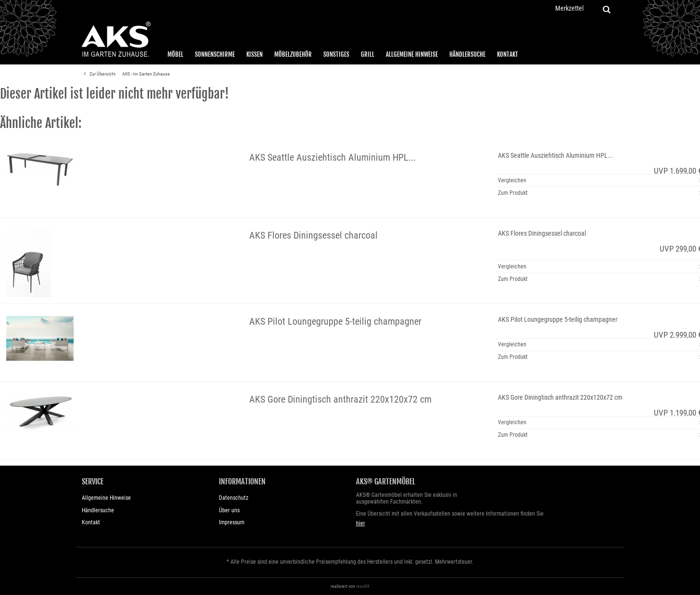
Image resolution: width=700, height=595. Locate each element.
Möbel (175, 54)
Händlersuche (467, 54)
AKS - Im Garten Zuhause (146, 74)
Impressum (232, 522)
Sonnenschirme (215, 54)
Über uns (229, 510)
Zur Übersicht (98, 74)
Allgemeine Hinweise (412, 54)
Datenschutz (234, 498)
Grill (368, 54)
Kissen (255, 54)
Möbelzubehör (293, 54)
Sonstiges (336, 54)
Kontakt (508, 54)
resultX (363, 586)
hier (361, 523)
